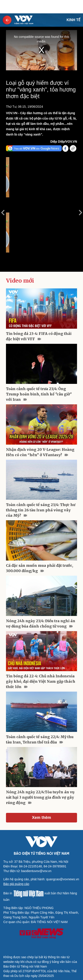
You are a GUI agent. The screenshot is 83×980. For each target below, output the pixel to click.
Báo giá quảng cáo (16, 884)
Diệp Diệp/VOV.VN (64, 142)
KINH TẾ (73, 20)
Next (80, 213)
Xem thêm (41, 818)
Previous (3, 213)
